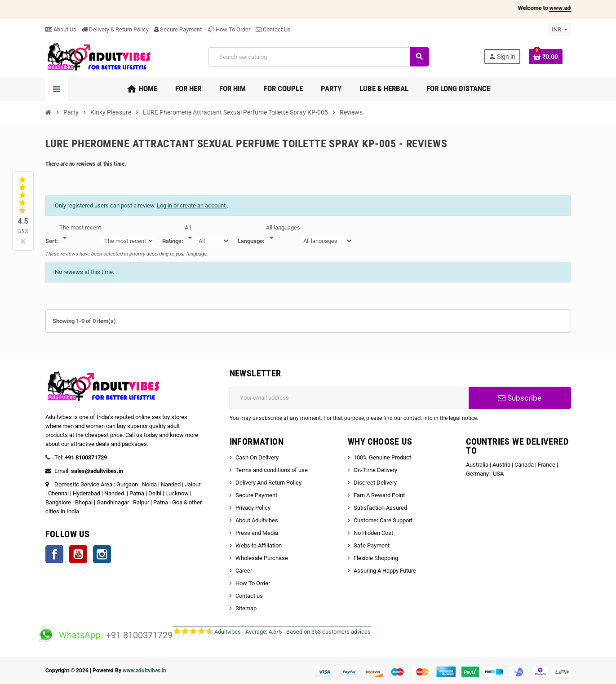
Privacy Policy (253, 508)
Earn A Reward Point (379, 495)
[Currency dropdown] (560, 30)
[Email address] (349, 398)
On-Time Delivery (375, 470)
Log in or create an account (192, 205)
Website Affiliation (259, 545)
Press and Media (257, 533)
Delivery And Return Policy (268, 483)
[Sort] (80, 233)
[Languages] (283, 233)
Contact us (249, 596)
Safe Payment (372, 545)
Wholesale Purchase (262, 558)
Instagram (102, 554)
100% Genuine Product (382, 457)
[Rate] (190, 233)
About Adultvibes (257, 520)
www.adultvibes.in (144, 671)
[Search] (318, 57)
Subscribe (520, 398)
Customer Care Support (383, 520)
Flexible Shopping (376, 558)
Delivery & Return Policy (115, 29)
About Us (61, 29)
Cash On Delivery (257, 457)
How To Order (229, 29)
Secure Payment (178, 29)
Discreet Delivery (375, 483)
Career (244, 571)
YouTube (78, 554)
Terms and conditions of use (272, 470)
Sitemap (246, 608)
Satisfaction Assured (380, 508)
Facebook (54, 554)
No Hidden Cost (373, 533)
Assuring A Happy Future (385, 571)
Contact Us (273, 29)
